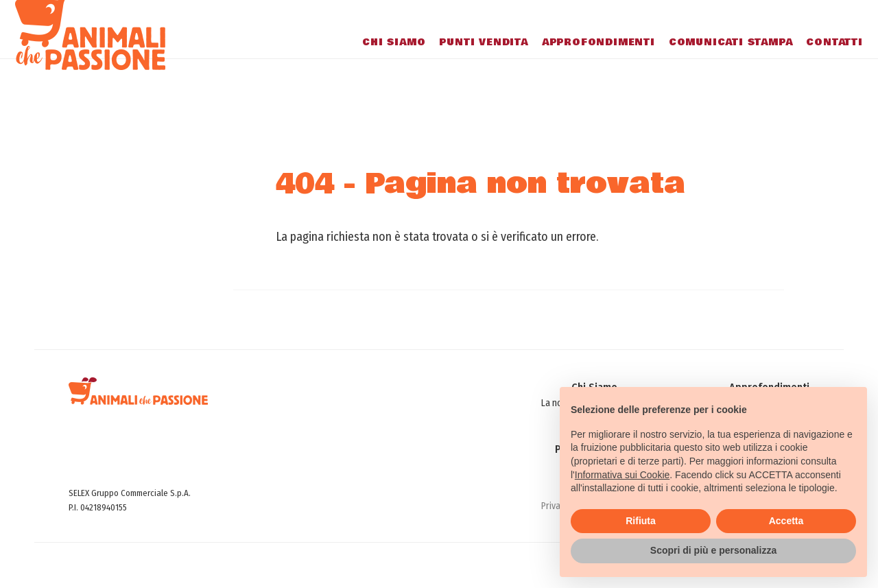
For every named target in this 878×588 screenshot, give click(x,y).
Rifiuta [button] (641, 521)
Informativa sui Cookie (622, 475)
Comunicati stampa (712, 69)
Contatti (816, 69)
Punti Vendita (465, 69)
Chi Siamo (375, 69)
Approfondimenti (579, 69)
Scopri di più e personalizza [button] (713, 550)
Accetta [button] (786, 521)
